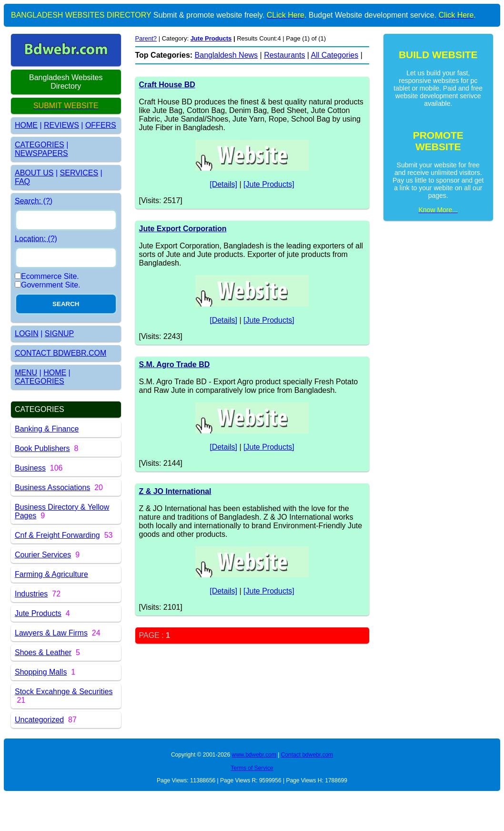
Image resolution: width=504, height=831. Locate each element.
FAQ (22, 181)
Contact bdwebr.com (307, 755)
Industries (31, 594)
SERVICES (79, 173)
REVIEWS (61, 125)
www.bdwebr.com (254, 755)
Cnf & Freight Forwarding (57, 535)
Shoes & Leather (43, 652)
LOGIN (27, 333)
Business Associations (52, 487)
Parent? (146, 38)
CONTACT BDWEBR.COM (60, 353)
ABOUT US (34, 173)
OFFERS (101, 125)
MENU (26, 373)
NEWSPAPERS (41, 153)
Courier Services (43, 555)
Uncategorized (39, 720)
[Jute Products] (269, 184)
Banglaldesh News (227, 55)
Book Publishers (42, 448)
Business (30, 468)
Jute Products (38, 613)
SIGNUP (59, 333)
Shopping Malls (41, 672)
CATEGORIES (40, 145)
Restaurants (284, 55)
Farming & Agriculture (51, 574)
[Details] (223, 184)
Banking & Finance (47, 429)
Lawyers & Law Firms (51, 633)
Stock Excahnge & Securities (64, 692)
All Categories (335, 55)
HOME (26, 125)
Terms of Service (252, 768)
